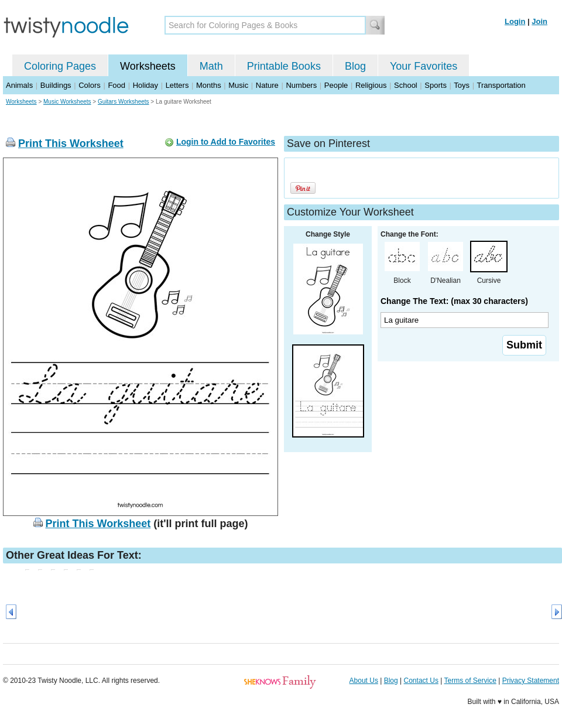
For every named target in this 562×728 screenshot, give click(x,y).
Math (211, 66)
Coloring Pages (60, 66)
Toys (462, 85)
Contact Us (421, 681)
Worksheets (148, 66)
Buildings (56, 85)
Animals (19, 85)
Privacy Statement (531, 681)
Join (539, 21)
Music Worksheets (67, 102)
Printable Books (284, 66)
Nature (267, 85)
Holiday (145, 85)
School (406, 85)
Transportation (501, 85)
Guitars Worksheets (124, 102)
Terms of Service (470, 681)
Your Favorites (424, 66)
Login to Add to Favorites (226, 142)
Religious (371, 85)
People (336, 85)
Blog (355, 66)
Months (209, 85)
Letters (177, 85)
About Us (364, 681)
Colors (90, 85)
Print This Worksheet (71, 143)
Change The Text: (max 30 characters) (454, 301)
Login (515, 21)
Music (238, 85)
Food (116, 85)
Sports (436, 85)
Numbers (301, 85)
